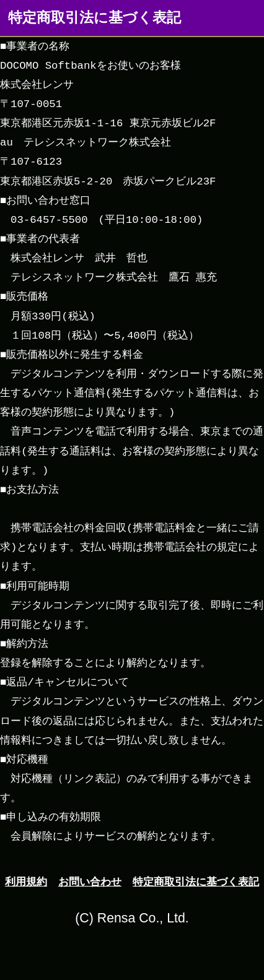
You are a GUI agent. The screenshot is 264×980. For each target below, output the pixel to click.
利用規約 (26, 882)
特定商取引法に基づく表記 (196, 882)
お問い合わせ (90, 882)
